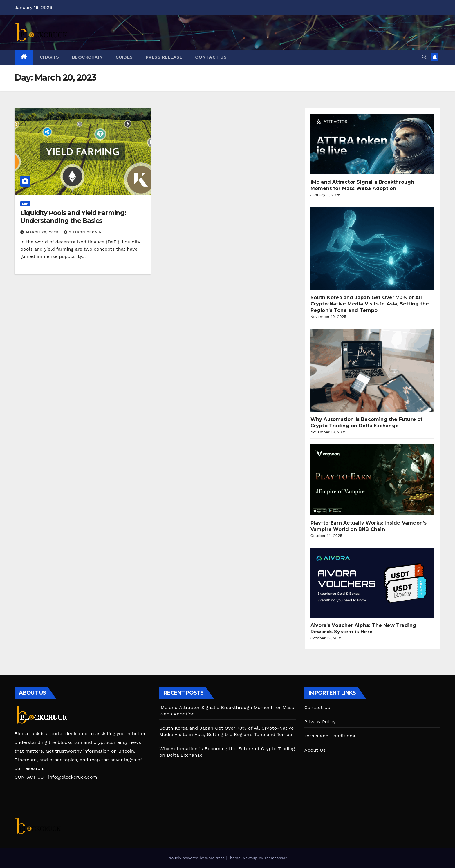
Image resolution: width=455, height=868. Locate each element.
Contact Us (211, 57)
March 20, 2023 (43, 232)
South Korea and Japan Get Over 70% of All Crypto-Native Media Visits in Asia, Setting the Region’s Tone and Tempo (370, 304)
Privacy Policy (320, 722)
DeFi (25, 204)
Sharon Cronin (83, 232)
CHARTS (49, 57)
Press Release (164, 57)
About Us (315, 750)
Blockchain (87, 57)
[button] (424, 57)
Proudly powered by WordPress (197, 858)
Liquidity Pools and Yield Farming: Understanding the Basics (73, 217)
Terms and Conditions (330, 736)
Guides (124, 57)
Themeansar (275, 858)
